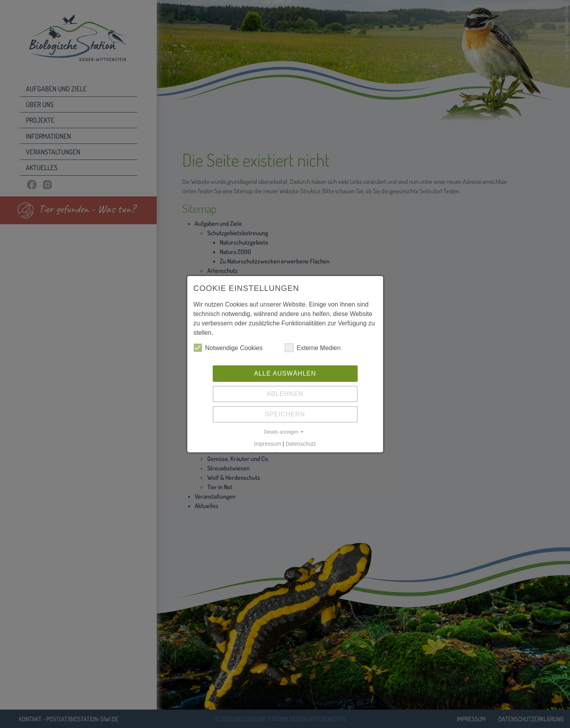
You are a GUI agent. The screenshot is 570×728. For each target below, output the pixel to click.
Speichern (285, 414)
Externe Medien (313, 348)
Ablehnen (285, 394)
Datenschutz (301, 444)
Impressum (267, 444)
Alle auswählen (285, 373)
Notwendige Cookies (228, 348)
